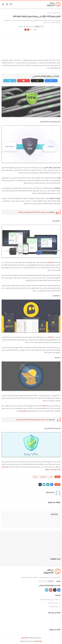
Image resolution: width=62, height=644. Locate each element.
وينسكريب (53, 469)
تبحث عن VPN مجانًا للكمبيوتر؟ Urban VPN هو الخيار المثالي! (32, 420)
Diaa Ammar (37, 27)
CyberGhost (51, 337)
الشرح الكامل (23, 411)
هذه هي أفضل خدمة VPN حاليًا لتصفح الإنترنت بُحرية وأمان (34, 212)
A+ (28, 30)
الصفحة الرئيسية (56, 13)
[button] (52, 485)
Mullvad (45, 406)
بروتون (47, 469)
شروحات (35, 477)
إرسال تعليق (54, 514)
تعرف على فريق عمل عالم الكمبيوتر (50, 599)
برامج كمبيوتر (43, 477)
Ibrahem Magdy (38, 641)
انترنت (49, 13)
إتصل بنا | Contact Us (54, 603)
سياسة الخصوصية (55, 606)
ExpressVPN (50, 262)
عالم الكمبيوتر (25, 638)
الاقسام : (58, 581)
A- (25, 30)
